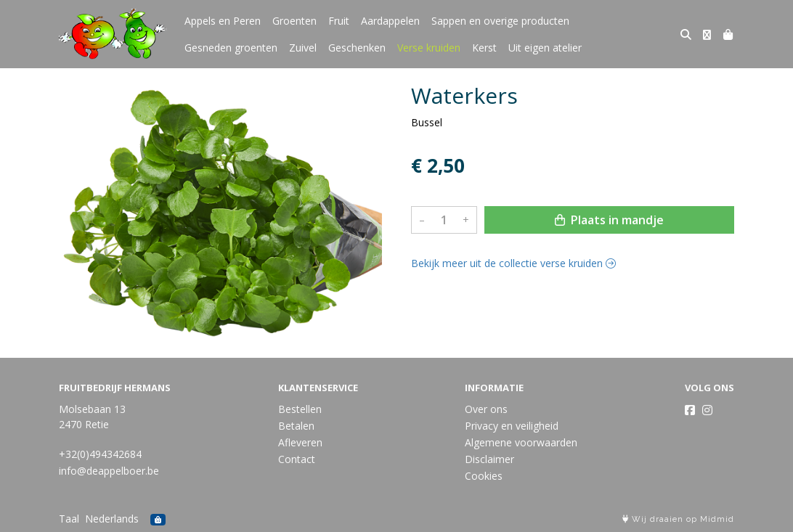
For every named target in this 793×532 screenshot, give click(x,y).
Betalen (296, 426)
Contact (297, 459)
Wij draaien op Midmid (678, 519)
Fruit (339, 21)
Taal (69, 519)
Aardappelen (390, 21)
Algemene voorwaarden (521, 442)
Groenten (294, 21)
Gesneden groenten (231, 48)
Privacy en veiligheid (512, 426)
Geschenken (357, 48)
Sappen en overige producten (500, 21)
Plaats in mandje (609, 220)
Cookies (484, 476)
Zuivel (303, 48)
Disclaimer (489, 459)
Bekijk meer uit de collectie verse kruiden (513, 263)
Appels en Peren (223, 21)
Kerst (484, 48)
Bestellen (300, 409)
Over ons (486, 409)
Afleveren (300, 442)
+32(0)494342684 (100, 454)
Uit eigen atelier (545, 48)
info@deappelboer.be (109, 471)
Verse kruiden (429, 48)
